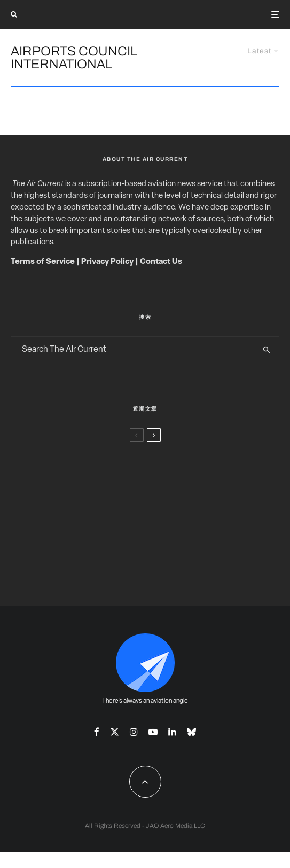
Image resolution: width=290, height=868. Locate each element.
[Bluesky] (191, 732)
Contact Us (161, 262)
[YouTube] (153, 732)
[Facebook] (97, 732)
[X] (115, 732)
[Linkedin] (172, 732)
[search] (267, 350)
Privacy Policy (107, 262)
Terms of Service (43, 262)
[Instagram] (134, 732)
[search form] (133, 350)
